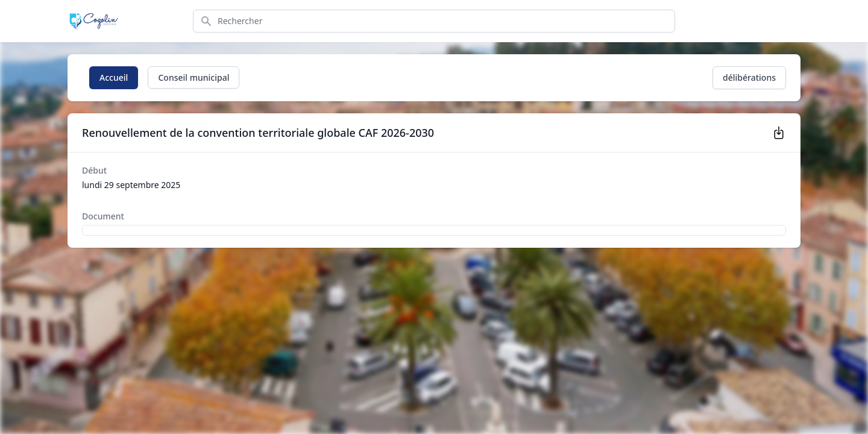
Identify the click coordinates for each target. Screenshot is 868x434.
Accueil (114, 77)
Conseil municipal (193, 77)
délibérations (749, 77)
